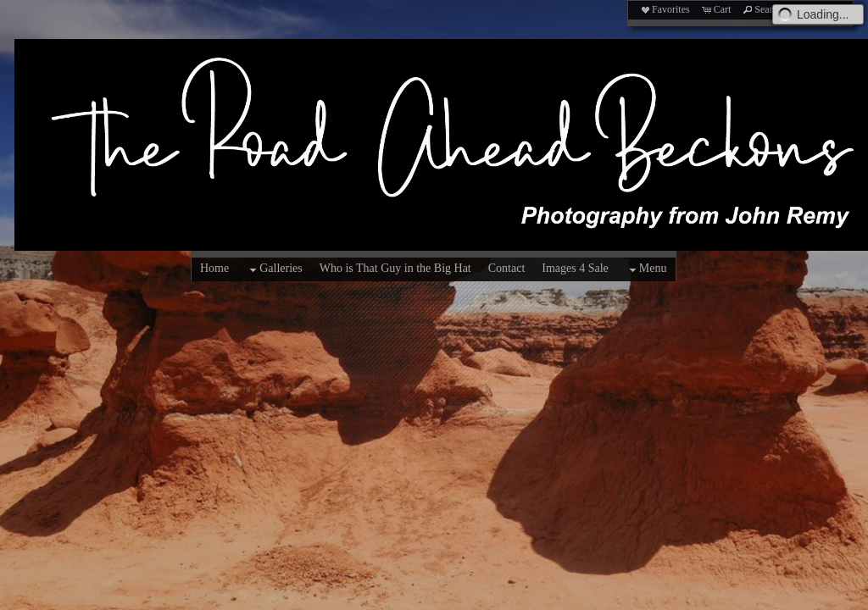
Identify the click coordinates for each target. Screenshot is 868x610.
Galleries (274, 269)
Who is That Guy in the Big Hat (395, 268)
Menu (646, 269)
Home (214, 268)
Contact (507, 268)
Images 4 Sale (575, 268)
